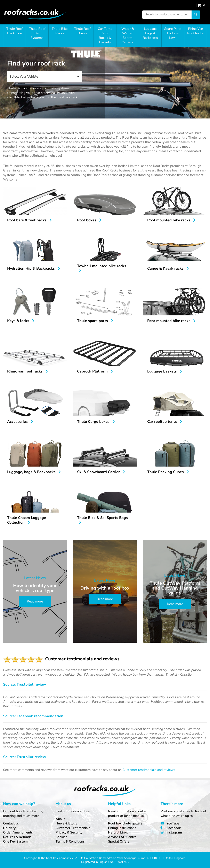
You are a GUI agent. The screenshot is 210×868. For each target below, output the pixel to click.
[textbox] (45, 77)
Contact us (11, 823)
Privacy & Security (69, 832)
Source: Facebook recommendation (33, 716)
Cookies (61, 837)
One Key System (15, 842)
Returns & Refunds (17, 837)
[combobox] (45, 77)
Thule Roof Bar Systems (37, 33)
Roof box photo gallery (125, 823)
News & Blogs (66, 823)
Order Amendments (18, 832)
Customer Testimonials (73, 828)
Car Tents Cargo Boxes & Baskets (105, 36)
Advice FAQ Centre (122, 837)
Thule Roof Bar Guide (15, 31)
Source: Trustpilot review (25, 684)
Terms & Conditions (70, 842)
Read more (35, 601)
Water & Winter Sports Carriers (128, 36)
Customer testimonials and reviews (149, 770)
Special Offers (119, 842)
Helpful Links (118, 832)
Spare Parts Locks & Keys (173, 33)
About (60, 819)
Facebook (174, 828)
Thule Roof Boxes (82, 31)
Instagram (174, 832)
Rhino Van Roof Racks (195, 31)
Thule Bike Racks (60, 31)
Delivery (9, 828)
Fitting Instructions (122, 828)
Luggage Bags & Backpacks (150, 33)
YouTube (173, 823)
